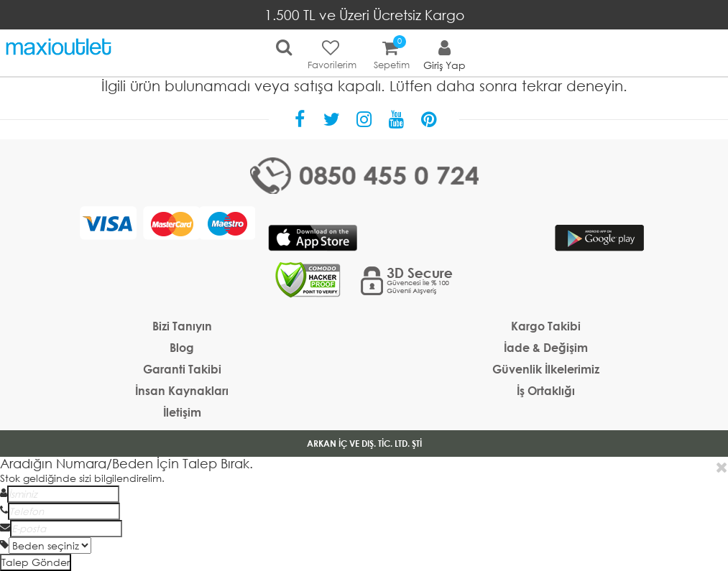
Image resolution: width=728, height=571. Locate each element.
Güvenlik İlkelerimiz (546, 369)
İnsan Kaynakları (182, 390)
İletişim (182, 412)
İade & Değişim (546, 347)
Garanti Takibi (182, 369)
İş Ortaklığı (546, 390)
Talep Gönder (36, 562)
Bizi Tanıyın (182, 326)
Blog (182, 347)
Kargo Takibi (546, 326)
